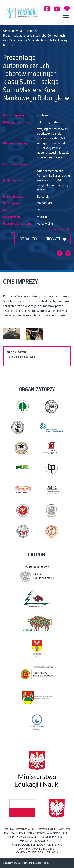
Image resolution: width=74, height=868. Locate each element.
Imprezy (32, 31)
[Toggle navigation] (66, 17)
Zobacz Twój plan (60, 229)
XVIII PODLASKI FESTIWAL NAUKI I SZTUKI (22, 12)
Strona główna (12, 31)
